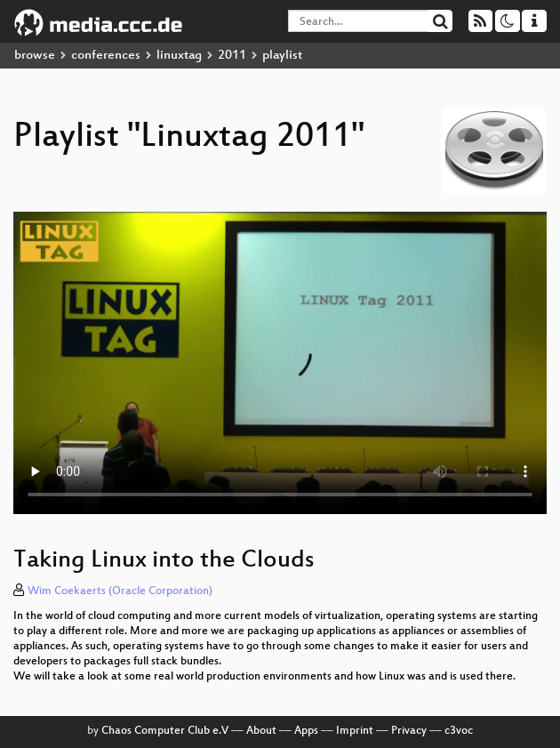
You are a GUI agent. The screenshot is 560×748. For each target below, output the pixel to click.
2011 (232, 56)
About (261, 731)
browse (35, 56)
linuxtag (179, 56)
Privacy (409, 731)
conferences (106, 56)
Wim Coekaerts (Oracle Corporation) (120, 591)
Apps (306, 731)
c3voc (459, 731)
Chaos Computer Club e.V (165, 731)
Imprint (355, 731)
